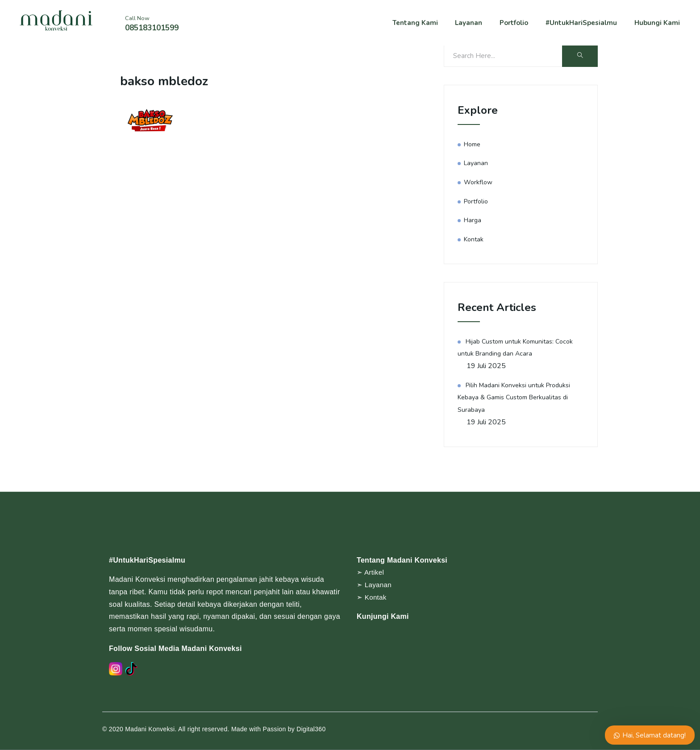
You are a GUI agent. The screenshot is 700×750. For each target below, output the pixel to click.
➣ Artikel (371, 572)
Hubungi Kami (658, 24)
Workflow (479, 182)
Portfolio (518, 24)
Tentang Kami (425, 24)
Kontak (474, 239)
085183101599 (152, 29)
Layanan (475, 24)
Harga (473, 220)
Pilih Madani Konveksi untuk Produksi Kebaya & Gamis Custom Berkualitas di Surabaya (517, 397)
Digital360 (311, 729)
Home (473, 144)
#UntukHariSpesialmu (584, 24)
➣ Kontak (372, 597)
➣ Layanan (375, 585)
